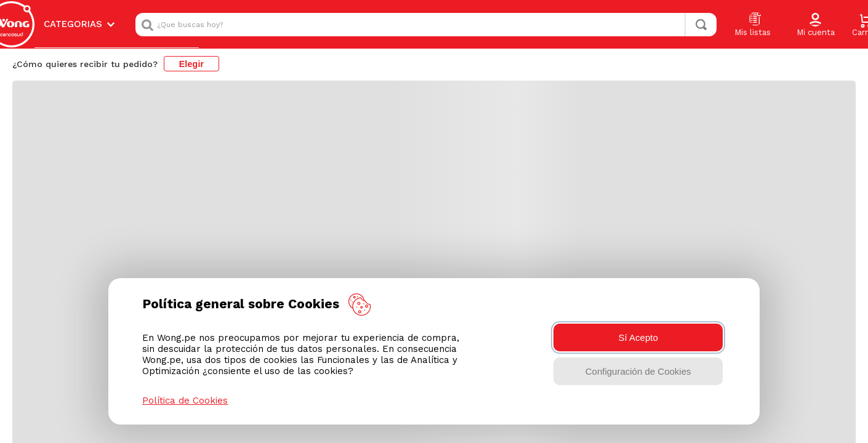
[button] (816, 20)
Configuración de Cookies (638, 371)
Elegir (192, 53)
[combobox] (426, 19)
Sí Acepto (638, 337)
